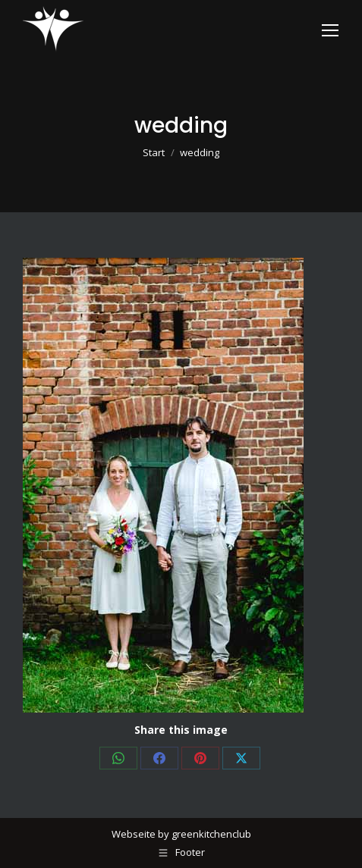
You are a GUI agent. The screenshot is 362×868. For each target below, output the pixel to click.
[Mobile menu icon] (330, 30)
